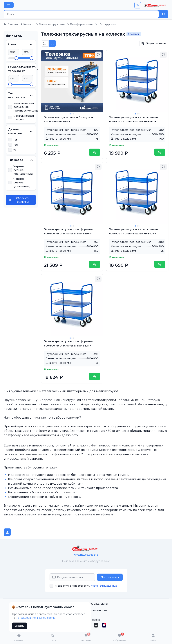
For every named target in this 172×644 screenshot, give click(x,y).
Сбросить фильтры (19, 200)
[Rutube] (104, 625)
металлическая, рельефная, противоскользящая (27, 107)
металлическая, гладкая (24, 118)
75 (15, 150)
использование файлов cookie (36, 618)
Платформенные (80, 24)
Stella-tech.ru (86, 555)
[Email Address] (72, 577)
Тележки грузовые (50, 24)
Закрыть (19, 626)
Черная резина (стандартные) (23, 170)
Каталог (27, 24)
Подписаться (110, 577)
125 (16, 140)
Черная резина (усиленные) (22, 183)
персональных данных (104, 586)
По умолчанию (154, 43)
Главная (11, 24)
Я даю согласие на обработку (86, 586)
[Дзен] (96, 625)
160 (16, 145)
